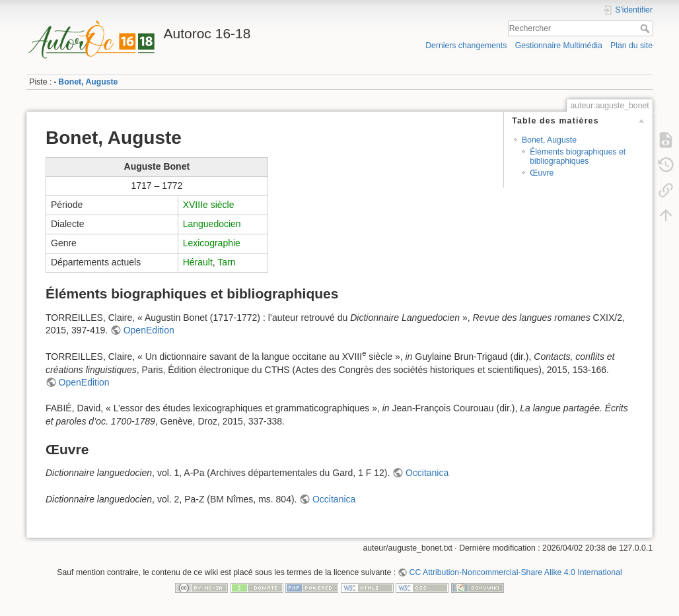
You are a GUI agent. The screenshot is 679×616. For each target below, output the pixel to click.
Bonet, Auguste (88, 82)
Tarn (226, 262)
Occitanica (427, 473)
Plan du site (631, 46)
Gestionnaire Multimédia (559, 46)
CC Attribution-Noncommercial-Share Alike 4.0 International (516, 572)
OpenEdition (149, 330)
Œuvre (542, 173)
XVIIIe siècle (209, 205)
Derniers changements (466, 46)
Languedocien (212, 224)
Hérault (198, 262)
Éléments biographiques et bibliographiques (578, 156)
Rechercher (646, 28)
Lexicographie (212, 243)
